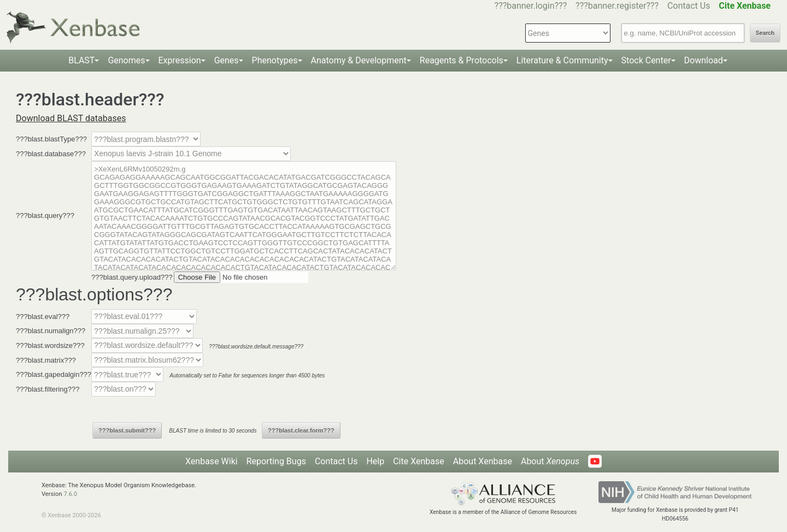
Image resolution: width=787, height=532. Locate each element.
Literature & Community (562, 60)
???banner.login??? (531, 6)
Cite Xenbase (419, 461)
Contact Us (689, 6)
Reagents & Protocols (462, 60)
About (550, 461)
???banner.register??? (617, 6)
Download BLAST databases (71, 118)
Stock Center (646, 60)
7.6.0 (70, 494)
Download (704, 60)
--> (191, 154)
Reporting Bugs (276, 461)
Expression (180, 60)
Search (765, 33)
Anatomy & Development (359, 60)
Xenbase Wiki (212, 461)
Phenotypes (275, 60)
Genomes (126, 60)
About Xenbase (483, 461)
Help (375, 461)
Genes (227, 60)
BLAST (81, 60)
